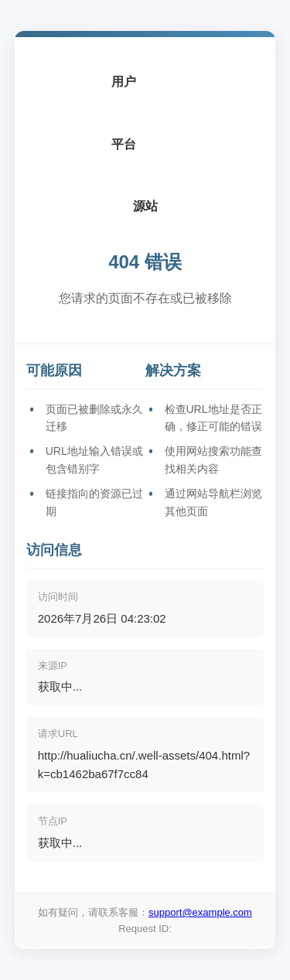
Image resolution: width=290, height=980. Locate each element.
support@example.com (200, 912)
